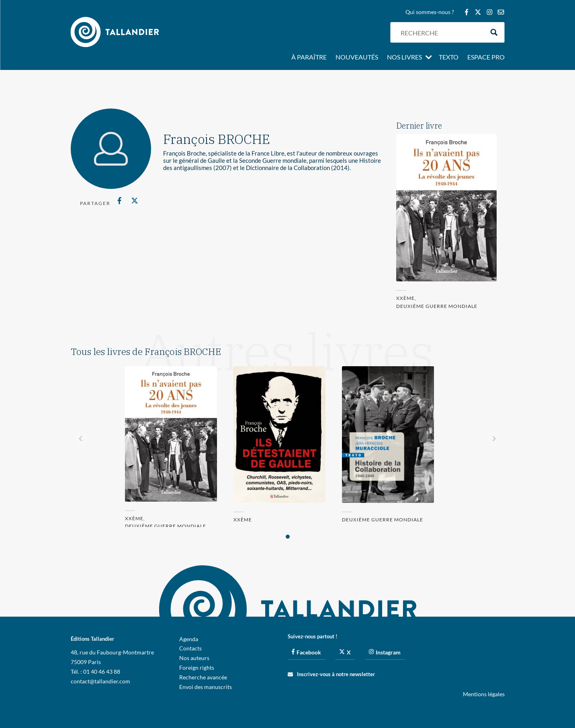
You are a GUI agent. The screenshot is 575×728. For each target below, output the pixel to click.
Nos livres (404, 57)
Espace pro (486, 57)
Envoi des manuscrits (206, 687)
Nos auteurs (194, 658)
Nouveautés (357, 57)
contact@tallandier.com (100, 681)
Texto (449, 57)
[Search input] (440, 32)
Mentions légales (484, 694)
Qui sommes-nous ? (430, 12)
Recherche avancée (203, 677)
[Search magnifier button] (494, 32)
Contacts (190, 648)
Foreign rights (197, 668)
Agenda (189, 639)
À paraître (309, 57)
